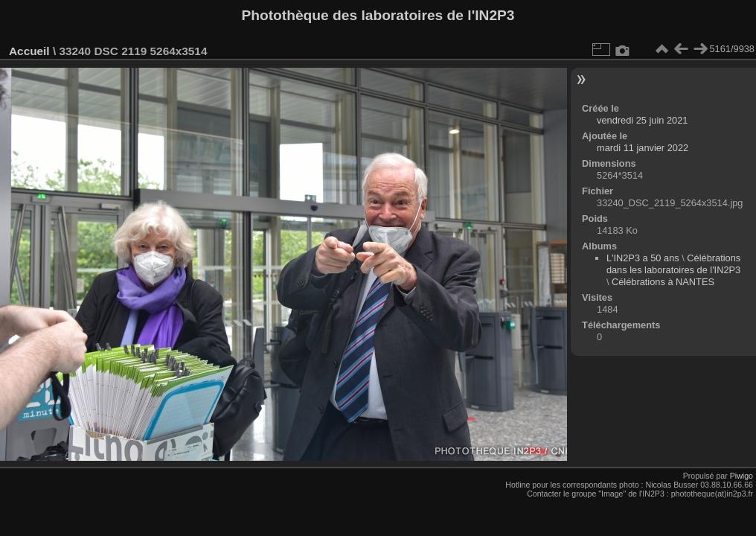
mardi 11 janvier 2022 (643, 148)
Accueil (29, 51)
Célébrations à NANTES (663, 282)
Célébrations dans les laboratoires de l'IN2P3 (673, 264)
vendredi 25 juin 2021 (642, 120)
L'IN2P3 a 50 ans (643, 258)
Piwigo (741, 476)
